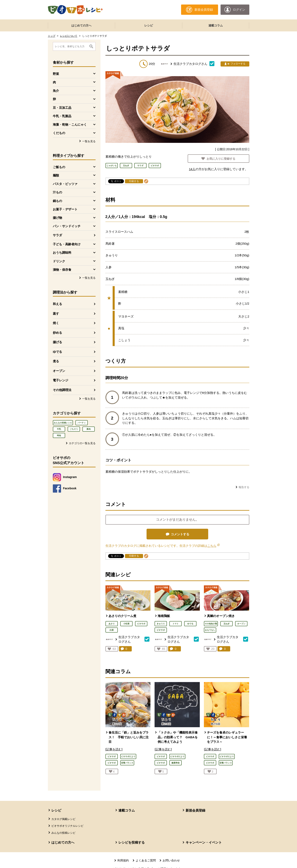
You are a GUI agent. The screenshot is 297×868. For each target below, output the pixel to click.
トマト (176, 624)
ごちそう (74, 429)
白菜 (112, 630)
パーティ (82, 423)
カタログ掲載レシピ (63, 819)
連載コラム (216, 25)
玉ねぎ (227, 624)
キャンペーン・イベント (204, 842)
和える (57, 304)
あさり (112, 624)
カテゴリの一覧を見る (82, 443)
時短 (59, 435)
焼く (56, 323)
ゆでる (57, 352)
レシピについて (69, 36)
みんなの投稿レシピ (63, 423)
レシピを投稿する (132, 842)
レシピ (149, 25)
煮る (56, 361)
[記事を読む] (114, 749)
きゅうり (161, 624)
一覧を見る (89, 141)
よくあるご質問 (146, 860)
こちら (213, 546)
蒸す (56, 314)
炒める (57, 333)
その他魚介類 (211, 624)
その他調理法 (62, 390)
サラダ (57, 235)
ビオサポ (141, 624)
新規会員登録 (195, 810)
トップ (52, 36)
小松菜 (126, 624)
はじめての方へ (81, 25)
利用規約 (123, 860)
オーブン (59, 371)
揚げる (57, 342)
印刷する (134, 181)
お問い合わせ (171, 860)
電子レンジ (61, 380)
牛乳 (59, 429)
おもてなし (210, 630)
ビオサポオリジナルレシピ (67, 826)
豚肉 (89, 429)
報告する (244, 487)
